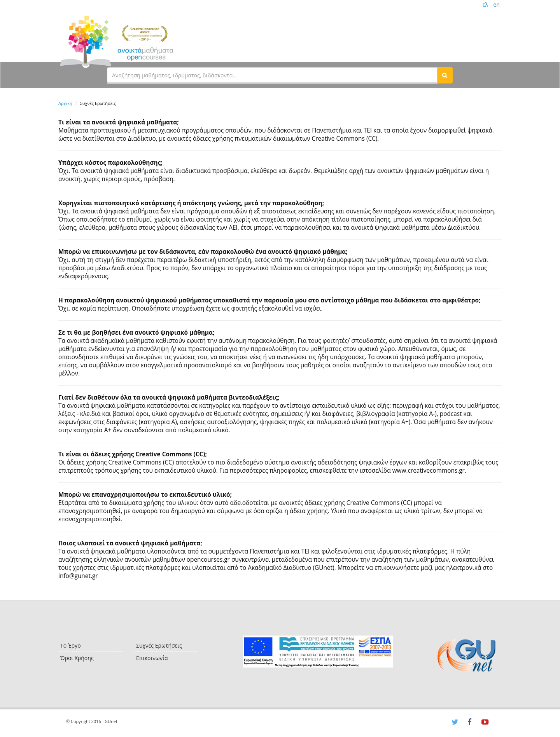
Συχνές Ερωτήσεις (159, 645)
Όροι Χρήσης (77, 658)
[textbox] (272, 75)
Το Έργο (71, 645)
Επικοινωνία (152, 658)
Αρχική (65, 103)
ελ (485, 4)
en (497, 4)
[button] (445, 75)
